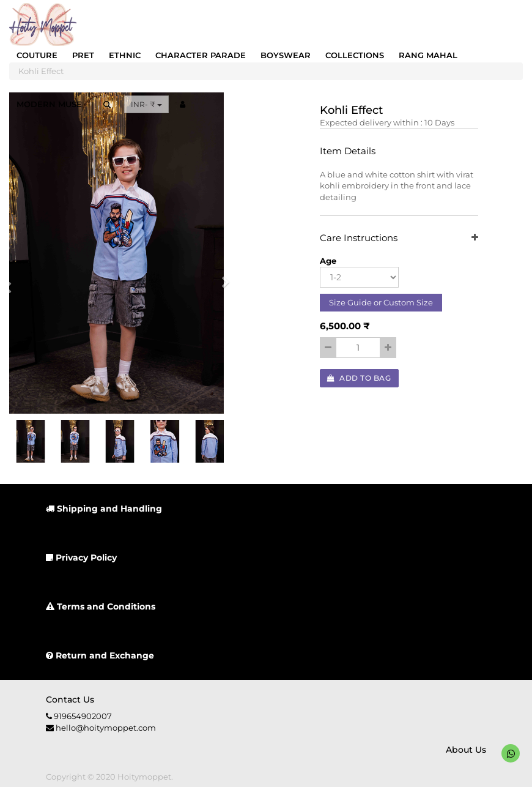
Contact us (70, 699)
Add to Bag (359, 378)
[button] (222, 286)
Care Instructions (399, 238)
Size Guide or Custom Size (381, 302)
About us (466, 750)
